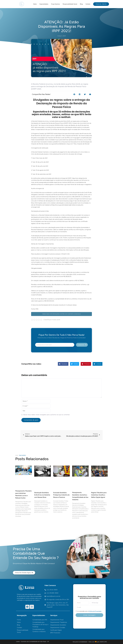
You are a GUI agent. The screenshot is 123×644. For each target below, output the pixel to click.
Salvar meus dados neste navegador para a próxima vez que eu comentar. (47, 415)
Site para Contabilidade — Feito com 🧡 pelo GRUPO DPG (90, 642)
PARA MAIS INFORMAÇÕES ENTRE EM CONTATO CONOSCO (61, 314)
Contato (88, 4)
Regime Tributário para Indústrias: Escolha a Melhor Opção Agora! (99, 495)
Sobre (35, 4)
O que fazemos (56, 4)
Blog (81, 4)
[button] (74, 94)
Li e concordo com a (89, 611)
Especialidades (44, 4)
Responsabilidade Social (70, 4)
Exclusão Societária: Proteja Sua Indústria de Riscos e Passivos (61, 495)
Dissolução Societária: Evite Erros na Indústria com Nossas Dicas (42, 495)
